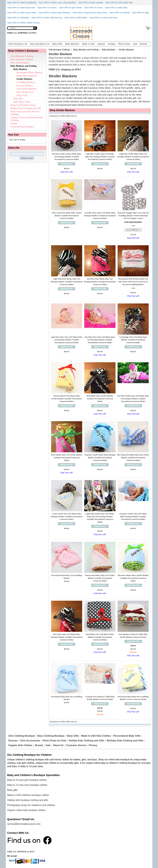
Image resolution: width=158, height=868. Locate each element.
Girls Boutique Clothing (22, 56)
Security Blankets (25, 85)
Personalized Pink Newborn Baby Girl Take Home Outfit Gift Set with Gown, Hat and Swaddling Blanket (133, 282)
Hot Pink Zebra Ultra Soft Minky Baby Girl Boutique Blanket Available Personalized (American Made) (100, 340)
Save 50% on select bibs (116, 8)
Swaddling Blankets (26, 82)
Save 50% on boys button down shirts (90, 13)
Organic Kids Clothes (21, 745)
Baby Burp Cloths (22, 102)
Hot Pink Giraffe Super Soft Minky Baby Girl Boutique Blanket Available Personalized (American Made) (133, 399)
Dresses (13, 741)
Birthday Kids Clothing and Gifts (125, 741)
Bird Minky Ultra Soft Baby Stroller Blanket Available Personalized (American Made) (100, 637)
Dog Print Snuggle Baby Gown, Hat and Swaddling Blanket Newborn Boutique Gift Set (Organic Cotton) (133, 215)
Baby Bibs (18, 98)
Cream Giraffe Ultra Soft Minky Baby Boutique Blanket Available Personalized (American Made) (67, 516)
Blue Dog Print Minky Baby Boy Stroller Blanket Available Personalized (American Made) (133, 457)
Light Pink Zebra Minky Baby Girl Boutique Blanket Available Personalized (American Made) (67, 282)
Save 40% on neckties (120, 13)
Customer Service (76, 745)
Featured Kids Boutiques (22, 127)
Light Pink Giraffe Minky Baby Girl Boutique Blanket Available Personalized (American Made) (133, 157)
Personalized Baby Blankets (30, 72)
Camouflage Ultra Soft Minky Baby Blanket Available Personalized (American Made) (133, 340)
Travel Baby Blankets (27, 89)
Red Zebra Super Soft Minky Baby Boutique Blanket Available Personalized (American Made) (67, 637)
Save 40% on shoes (93, 8)
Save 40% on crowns (47, 8)
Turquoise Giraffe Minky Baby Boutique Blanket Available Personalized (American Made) (100, 457)
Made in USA (88, 44)
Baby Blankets (72, 44)
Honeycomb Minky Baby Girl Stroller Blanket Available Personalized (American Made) (100, 578)
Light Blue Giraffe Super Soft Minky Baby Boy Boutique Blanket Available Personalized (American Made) (100, 157)
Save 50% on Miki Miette (76, 18)
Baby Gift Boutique (20, 63)
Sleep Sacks (22, 95)
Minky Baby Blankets (27, 76)
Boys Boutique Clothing (22, 59)
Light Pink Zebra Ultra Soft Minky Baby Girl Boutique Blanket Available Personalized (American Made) (67, 340)
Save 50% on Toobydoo (18, 18)
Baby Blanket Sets (25, 92)
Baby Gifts (57, 44)
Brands (143, 44)
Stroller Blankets (24, 79)
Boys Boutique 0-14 (40, 44)
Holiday (112, 44)
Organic (101, 44)
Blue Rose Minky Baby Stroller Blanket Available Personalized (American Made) (133, 578)
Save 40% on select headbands (22, 3)
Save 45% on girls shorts (71, 8)
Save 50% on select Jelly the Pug (47, 18)
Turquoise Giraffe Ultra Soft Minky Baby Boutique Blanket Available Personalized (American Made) (133, 516)
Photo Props (124, 44)
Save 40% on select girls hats (119, 3)
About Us (58, 745)
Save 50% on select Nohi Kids (103, 18)
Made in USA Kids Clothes (23, 105)
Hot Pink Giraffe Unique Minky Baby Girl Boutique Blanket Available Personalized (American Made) (67, 157)
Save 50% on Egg (140, 13)
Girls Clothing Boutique (22, 736)
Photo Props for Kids (54, 741)
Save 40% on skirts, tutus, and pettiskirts (57, 3)
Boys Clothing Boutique (51, 736)
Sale (135, 44)
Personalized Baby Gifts (127, 736)
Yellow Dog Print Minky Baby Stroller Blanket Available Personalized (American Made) (67, 215)
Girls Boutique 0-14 (18, 44)
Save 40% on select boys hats (21, 8)
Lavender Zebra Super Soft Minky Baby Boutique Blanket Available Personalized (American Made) (100, 215)
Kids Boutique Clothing (59, 50)
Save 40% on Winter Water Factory (24, 23)
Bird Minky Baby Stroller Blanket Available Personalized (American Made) (100, 399)
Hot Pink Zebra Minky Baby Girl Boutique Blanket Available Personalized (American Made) (100, 282)
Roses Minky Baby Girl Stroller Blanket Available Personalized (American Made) (67, 457)
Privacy (93, 745)
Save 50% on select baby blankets (54, 13)
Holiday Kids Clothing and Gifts (26, 108)
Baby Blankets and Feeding (23, 66)
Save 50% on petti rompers (91, 3)
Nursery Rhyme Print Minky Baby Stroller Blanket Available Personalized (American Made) (67, 399)
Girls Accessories (30, 741)
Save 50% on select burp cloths (22, 13)
